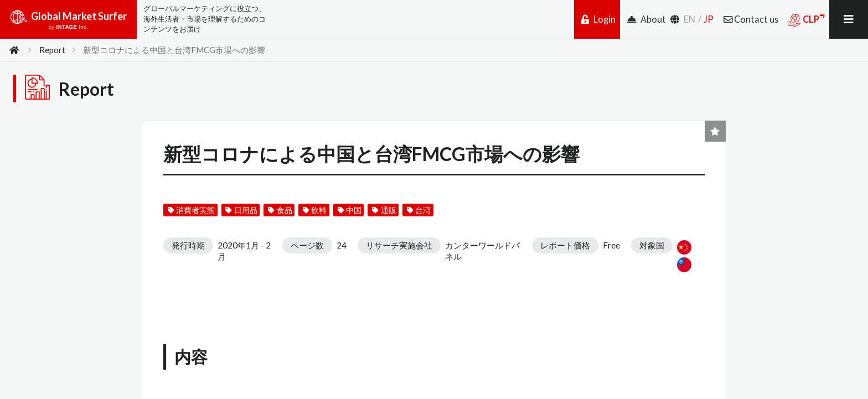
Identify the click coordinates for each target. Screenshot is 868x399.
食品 (280, 211)
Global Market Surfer (68, 24)
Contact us (751, 19)
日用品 (242, 211)
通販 (384, 211)
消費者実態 (191, 211)
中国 (350, 211)
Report (52, 50)
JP (709, 19)
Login (598, 19)
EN (689, 19)
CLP (806, 20)
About (647, 19)
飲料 (315, 211)
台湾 (419, 211)
